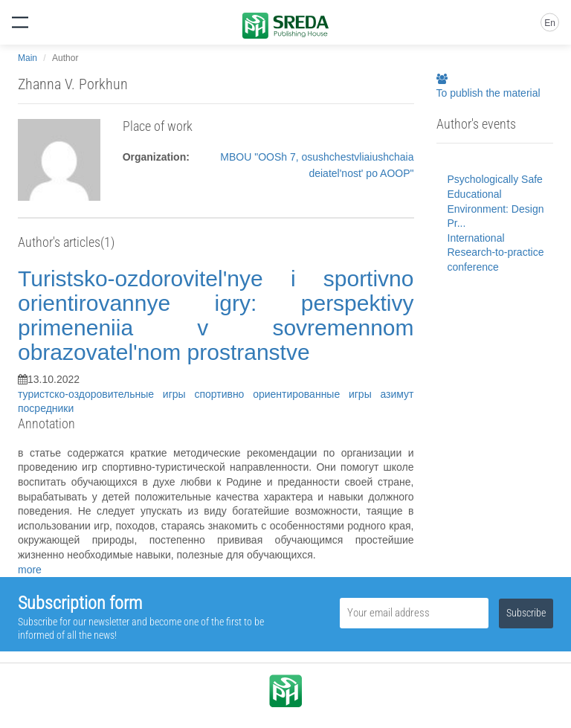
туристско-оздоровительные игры (106, 394)
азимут (397, 394)
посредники (46, 408)
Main (28, 58)
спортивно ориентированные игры (287, 394)
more (30, 570)
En (550, 23)
